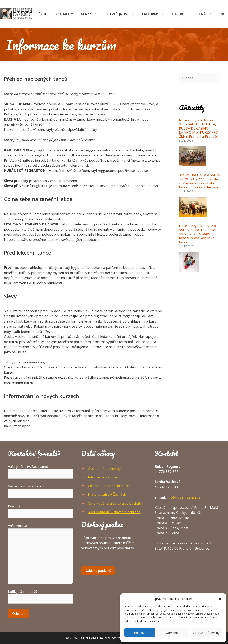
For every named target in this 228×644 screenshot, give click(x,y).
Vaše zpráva (41, 528)
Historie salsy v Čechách (107, 494)
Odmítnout (173, 633)
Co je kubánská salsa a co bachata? (116, 503)
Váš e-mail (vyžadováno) (41, 490)
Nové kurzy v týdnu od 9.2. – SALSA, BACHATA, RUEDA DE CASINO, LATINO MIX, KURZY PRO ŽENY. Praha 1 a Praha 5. (198, 128)
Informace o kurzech (104, 477)
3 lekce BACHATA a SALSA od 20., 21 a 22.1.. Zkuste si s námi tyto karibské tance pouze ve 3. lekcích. (199, 181)
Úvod (43, 14)
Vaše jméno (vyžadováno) (41, 470)
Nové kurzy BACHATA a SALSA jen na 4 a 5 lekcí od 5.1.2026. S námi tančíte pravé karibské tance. (197, 234)
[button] (220, 599)
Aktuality (64, 14)
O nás (207, 14)
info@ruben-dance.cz (183, 497)
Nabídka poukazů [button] (98, 571)
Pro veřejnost (121, 14)
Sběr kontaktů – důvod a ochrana (114, 512)
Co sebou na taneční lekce (108, 486)
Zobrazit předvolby (206, 633)
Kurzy (91, 14)
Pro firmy (155, 14)
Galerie (183, 14)
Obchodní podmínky (104, 469)
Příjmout (140, 633)
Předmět (41, 510)
